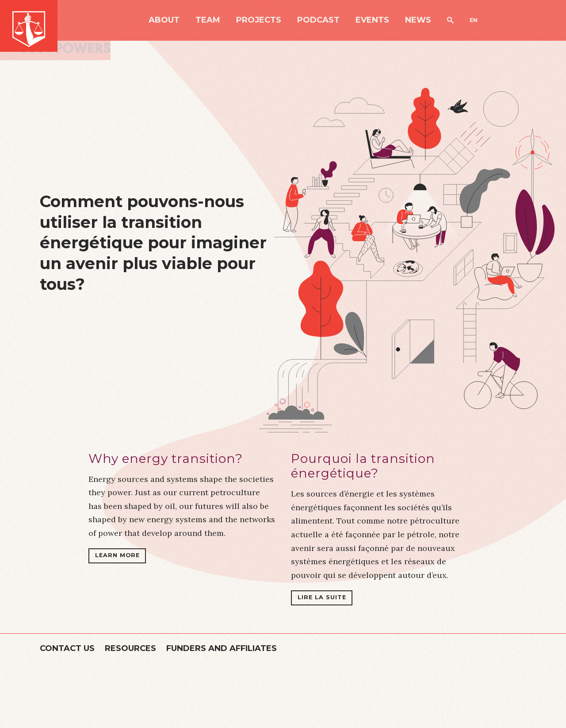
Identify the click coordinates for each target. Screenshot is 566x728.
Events (372, 20)
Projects (259, 20)
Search (450, 20)
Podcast (318, 20)
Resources (130, 648)
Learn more (117, 555)
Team (208, 20)
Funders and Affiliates (222, 648)
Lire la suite (322, 597)
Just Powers (29, 26)
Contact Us (67, 648)
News (418, 20)
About (164, 20)
